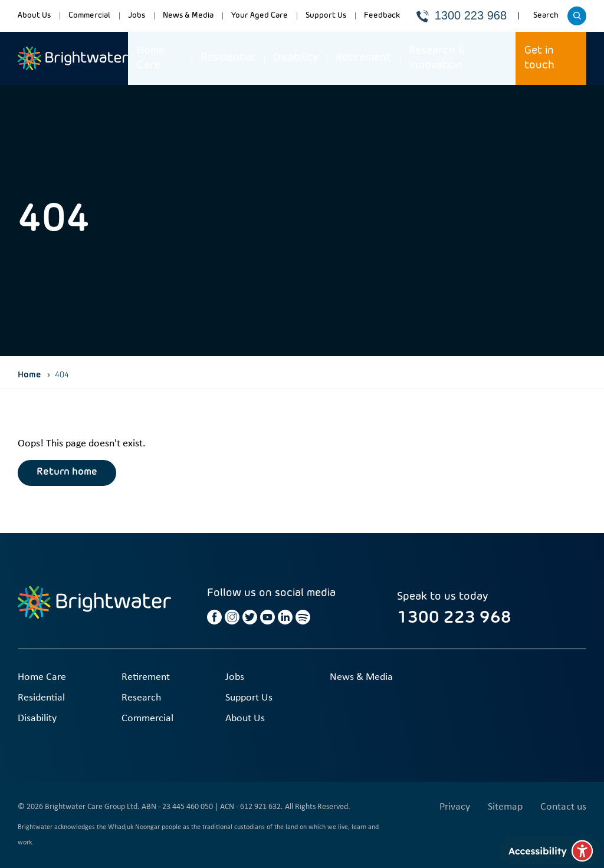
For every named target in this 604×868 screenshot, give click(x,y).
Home (29, 375)
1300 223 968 (462, 15)
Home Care (151, 58)
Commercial (89, 16)
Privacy (455, 807)
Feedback (382, 16)
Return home (67, 472)
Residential (228, 58)
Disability (296, 58)
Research (141, 698)
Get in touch (539, 58)
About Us (34, 16)
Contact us (563, 807)
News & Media (188, 16)
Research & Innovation (437, 58)
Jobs (137, 16)
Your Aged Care (260, 16)
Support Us (326, 16)
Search (548, 19)
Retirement (363, 58)
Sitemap (505, 807)
